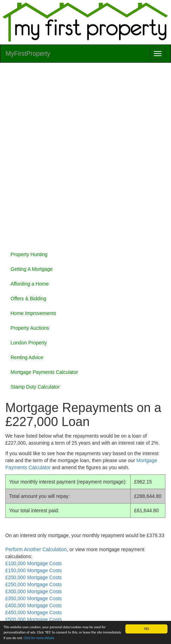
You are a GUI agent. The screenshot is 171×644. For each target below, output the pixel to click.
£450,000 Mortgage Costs (34, 612)
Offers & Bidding (28, 299)
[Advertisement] (85, 155)
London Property (29, 343)
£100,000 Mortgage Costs (34, 563)
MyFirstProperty (28, 54)
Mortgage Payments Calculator (44, 372)
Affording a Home (30, 284)
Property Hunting (29, 254)
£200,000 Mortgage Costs (34, 577)
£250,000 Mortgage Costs (34, 584)
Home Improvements (33, 313)
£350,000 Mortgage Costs (34, 598)
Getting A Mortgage (32, 269)
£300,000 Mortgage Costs (34, 591)
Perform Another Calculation (36, 549)
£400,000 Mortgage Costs (34, 605)
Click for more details (39, 638)
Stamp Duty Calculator (35, 387)
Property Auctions (30, 328)
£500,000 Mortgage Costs (34, 619)
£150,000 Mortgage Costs (34, 570)
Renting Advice (27, 357)
